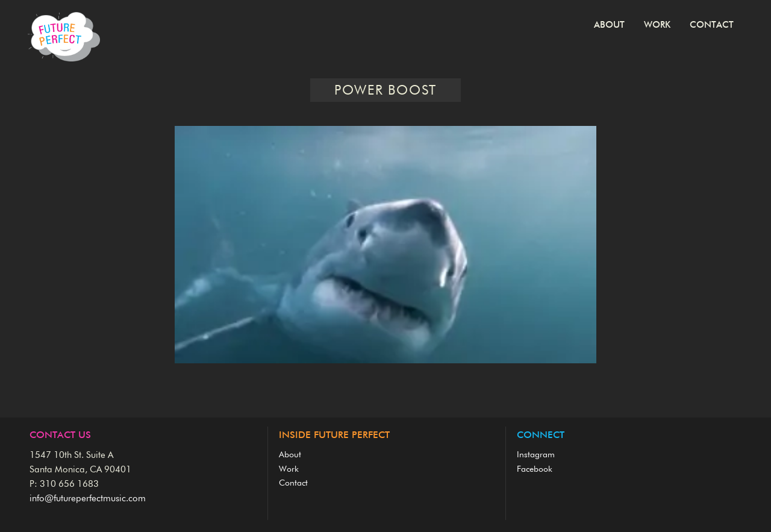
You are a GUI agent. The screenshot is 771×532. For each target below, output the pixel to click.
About (609, 25)
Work (657, 25)
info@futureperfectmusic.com (88, 499)
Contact (712, 25)
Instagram (536, 455)
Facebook (535, 469)
